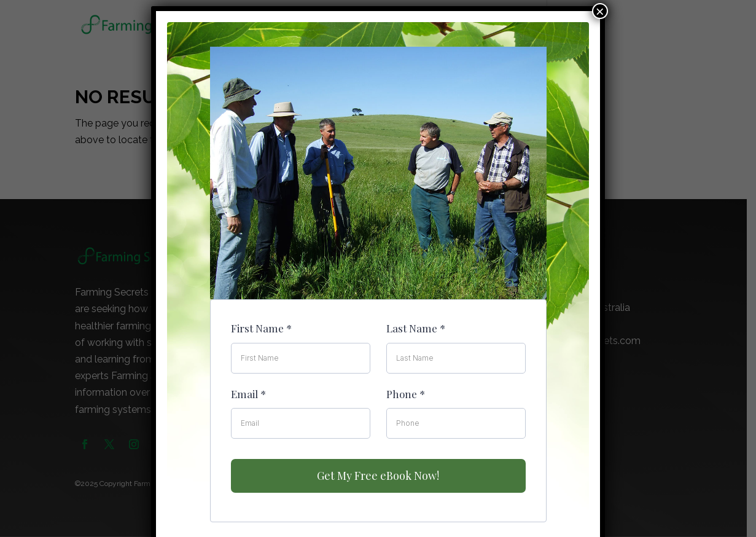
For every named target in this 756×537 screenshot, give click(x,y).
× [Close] (600, 11)
